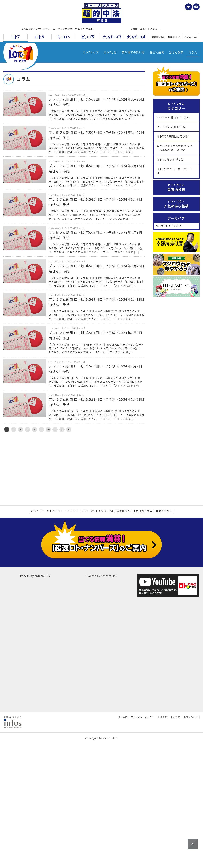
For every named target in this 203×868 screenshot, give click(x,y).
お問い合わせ (191, 825)
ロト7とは (110, 52)
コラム (193, 52)
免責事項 (163, 825)
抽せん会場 (157, 52)
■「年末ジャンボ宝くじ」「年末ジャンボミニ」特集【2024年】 (57, 29)
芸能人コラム (164, 632)
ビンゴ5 (71, 632)
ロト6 (45, 632)
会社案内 (123, 825)
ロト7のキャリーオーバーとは (174, 171)
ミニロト (58, 632)
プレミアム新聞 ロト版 (171, 127)
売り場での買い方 (133, 52)
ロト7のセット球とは (170, 159)
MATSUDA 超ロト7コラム (173, 117)
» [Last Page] (69, 429)
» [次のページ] (62, 429)
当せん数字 (176, 52)
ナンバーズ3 (87, 632)
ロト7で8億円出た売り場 (172, 136)
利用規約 (175, 825)
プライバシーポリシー (143, 825)
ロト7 (35, 632)
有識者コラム (144, 632)
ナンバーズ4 (106, 632)
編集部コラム (125, 632)
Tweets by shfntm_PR (35, 683)
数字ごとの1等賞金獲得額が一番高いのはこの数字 (174, 148)
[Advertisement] (74, 464)
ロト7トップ (91, 52)
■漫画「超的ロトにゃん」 (146, 29)
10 (48, 429)
